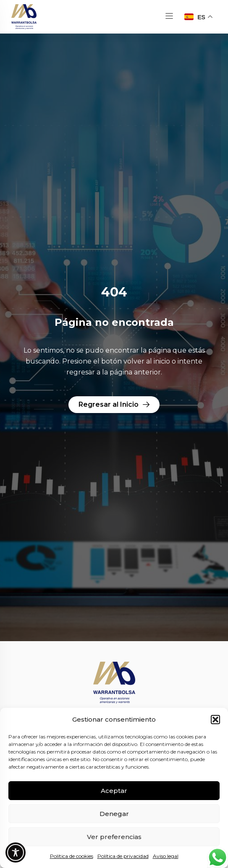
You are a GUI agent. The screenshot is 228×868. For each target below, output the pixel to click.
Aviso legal (166, 856)
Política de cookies (72, 856)
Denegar (114, 814)
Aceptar (114, 791)
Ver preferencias (114, 837)
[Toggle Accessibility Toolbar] (16, 852)
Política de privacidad (123, 856)
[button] (215, 720)
